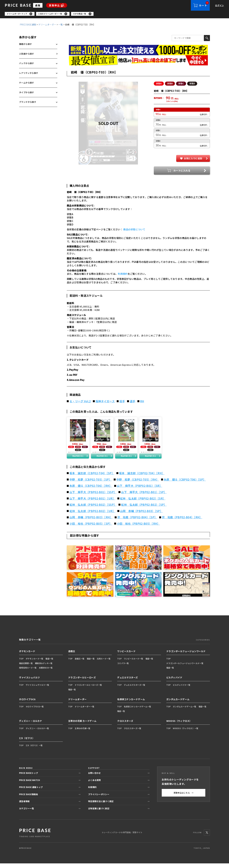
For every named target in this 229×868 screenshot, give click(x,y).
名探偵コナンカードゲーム (131, 704)
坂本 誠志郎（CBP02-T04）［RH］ (142, 478)
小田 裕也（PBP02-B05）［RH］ (138, 528)
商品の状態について (134, 230)
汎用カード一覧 (104, 663)
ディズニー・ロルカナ (31, 726)
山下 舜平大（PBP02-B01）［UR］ (92, 503)
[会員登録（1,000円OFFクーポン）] (138, 51)
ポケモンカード (27, 656)
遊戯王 (72, 656)
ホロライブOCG (27, 704)
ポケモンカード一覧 (35, 663)
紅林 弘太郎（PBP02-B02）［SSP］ (93, 509)
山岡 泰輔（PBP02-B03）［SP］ (141, 516)
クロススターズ (125, 726)
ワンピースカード (126, 656)
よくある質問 (94, 785)
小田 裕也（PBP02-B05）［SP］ (91, 528)
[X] (207, 837)
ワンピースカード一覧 (134, 663)
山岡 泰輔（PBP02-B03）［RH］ (91, 522)
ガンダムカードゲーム (178, 704)
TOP (21, 663)
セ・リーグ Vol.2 (80, 402)
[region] (117, 14)
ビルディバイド (174, 682)
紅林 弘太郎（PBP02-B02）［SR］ (143, 503)
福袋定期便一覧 (26, 668)
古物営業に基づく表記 (99, 813)
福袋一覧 (49, 663)
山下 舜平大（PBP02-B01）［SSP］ (93, 497)
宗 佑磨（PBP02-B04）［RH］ (182, 522)
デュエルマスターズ (128, 682)
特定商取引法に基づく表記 (101, 806)
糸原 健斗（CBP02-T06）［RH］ (91, 490)
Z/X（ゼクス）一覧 (34, 750)
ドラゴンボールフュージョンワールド (186, 656)
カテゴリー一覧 (26, 813)
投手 (122, 402)
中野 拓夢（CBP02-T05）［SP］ (91, 484)
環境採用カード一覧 (28, 672)
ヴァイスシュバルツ (29, 682)
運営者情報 (24, 806)
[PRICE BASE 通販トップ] (35, 837)
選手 (133, 402)
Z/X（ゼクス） (27, 743)
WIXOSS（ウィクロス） (179, 726)
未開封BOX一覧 (46, 672)
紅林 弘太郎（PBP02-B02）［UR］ (92, 516)
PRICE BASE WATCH (29, 785)
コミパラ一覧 (123, 668)
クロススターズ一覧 (133, 733)
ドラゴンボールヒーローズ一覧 (88, 690)
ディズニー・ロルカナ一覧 (37, 733)
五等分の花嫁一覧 (83, 733)
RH (142, 402)
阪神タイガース (105, 402)
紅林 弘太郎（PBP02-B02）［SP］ (144, 509)
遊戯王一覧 (80, 663)
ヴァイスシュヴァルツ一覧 (37, 690)
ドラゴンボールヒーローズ (82, 682)
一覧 (61, 25)
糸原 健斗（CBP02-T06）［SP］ (185, 484)
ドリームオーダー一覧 (85, 711)
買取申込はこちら (184, 798)
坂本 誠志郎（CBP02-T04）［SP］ (92, 478)
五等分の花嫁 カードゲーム (82, 726)
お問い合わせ (94, 778)
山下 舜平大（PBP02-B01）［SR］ (140, 490)
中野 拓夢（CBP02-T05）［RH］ (138, 484)
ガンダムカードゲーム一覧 (185, 711)
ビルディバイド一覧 (182, 690)
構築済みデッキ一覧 (44, 668)
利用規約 (123, 275)
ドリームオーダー (47, 25)
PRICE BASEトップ (29, 778)
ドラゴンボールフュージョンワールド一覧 (185, 668)
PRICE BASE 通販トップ (31, 792)
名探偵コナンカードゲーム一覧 (138, 711)
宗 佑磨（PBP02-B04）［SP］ (137, 522)
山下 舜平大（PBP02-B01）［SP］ (144, 497)
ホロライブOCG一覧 (35, 711)
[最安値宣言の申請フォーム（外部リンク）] (138, 61)
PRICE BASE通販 (28, 25)
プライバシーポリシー (99, 799)
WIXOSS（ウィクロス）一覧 (186, 733)
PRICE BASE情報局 (29, 799)
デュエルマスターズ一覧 (135, 690)
